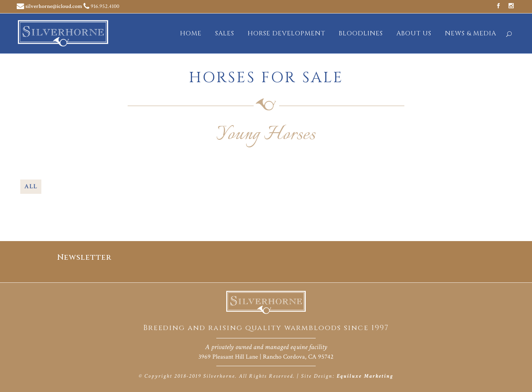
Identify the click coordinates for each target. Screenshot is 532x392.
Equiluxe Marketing (365, 376)
